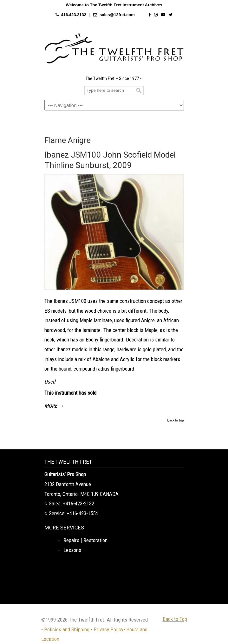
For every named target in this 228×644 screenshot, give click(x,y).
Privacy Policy (108, 629)
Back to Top (175, 421)
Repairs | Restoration (85, 540)
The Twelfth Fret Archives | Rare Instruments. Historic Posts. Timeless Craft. (114, 48)
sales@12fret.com (117, 15)
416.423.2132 (74, 15)
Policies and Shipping (67, 629)
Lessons (72, 550)
